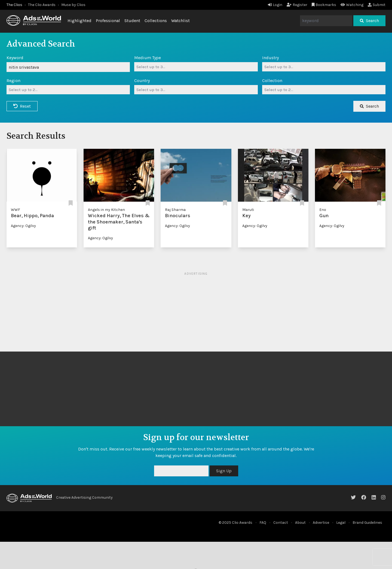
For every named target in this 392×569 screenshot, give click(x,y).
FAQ (263, 523)
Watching (352, 5)
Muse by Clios (73, 5)
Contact (281, 523)
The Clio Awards (42, 5)
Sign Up (224, 471)
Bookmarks (324, 5)
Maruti (248, 210)
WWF (16, 210)
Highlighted (79, 21)
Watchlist (180, 21)
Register (297, 5)
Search (369, 21)
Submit (377, 5)
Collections (156, 21)
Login (275, 5)
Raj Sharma (175, 210)
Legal (341, 523)
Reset (22, 106)
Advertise (321, 523)
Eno (323, 210)
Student (132, 21)
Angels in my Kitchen (106, 210)
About (300, 523)
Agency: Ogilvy (23, 226)
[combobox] (196, 67)
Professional (108, 21)
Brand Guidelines (367, 523)
